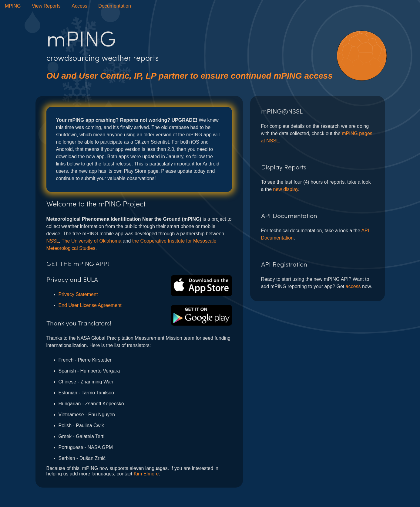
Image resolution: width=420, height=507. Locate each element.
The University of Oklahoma (91, 241)
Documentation (115, 6)
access (353, 286)
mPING (13, 6)
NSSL (53, 241)
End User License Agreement (90, 305)
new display (286, 189)
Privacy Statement (78, 294)
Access (79, 6)
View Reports (46, 6)
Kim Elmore (146, 474)
